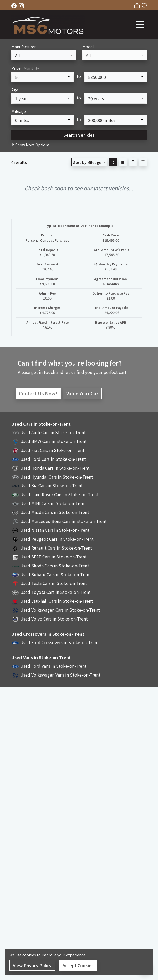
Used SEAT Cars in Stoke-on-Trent (53, 557)
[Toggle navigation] (140, 25)
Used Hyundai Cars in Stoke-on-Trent (57, 477)
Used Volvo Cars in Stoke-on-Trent (54, 619)
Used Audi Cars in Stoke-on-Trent (53, 432)
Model (88, 46)
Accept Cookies (78, 965)
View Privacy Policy (32, 965)
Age (15, 90)
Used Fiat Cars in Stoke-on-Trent (52, 450)
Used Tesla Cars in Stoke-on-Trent (54, 583)
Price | (25, 68)
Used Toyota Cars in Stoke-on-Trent (55, 592)
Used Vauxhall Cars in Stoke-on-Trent (57, 601)
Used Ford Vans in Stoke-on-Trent (53, 666)
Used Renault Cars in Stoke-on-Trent (56, 548)
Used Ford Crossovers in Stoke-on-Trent (60, 642)
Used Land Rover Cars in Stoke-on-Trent (59, 494)
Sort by (88, 162)
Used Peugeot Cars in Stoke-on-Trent (57, 539)
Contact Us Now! (38, 393)
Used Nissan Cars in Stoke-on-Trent (55, 530)
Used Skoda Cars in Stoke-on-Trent (55, 566)
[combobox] (44, 55)
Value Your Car (82, 393)
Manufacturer (24, 46)
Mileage (19, 111)
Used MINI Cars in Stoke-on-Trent (53, 503)
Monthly (31, 68)
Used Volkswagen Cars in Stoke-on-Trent (60, 610)
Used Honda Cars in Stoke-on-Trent (55, 468)
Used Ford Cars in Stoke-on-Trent (53, 459)
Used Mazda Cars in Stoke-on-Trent (55, 512)
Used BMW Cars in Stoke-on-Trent (53, 441)
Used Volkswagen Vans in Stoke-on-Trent (60, 675)
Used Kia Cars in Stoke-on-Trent (52, 485)
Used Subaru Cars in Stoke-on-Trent (56, 574)
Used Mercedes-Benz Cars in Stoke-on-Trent (63, 521)
